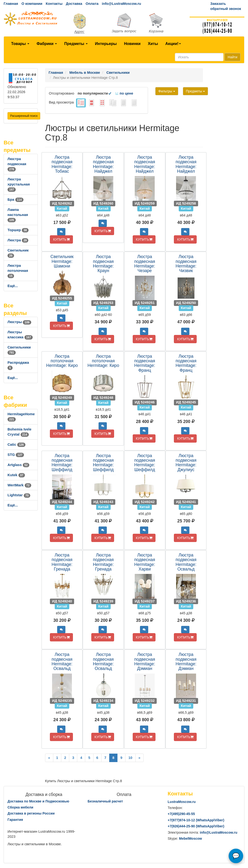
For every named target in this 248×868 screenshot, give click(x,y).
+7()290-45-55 (181, 814)
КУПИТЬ (61, 239)
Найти (232, 57)
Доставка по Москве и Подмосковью (38, 801)
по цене (124, 93)
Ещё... (13, 286)
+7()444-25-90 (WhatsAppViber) (196, 826)
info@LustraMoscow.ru (122, 4)
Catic (16, 445)
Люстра (18, 240)
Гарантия (15, 820)
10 (130, 758)
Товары (20, 44)
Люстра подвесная (17, 164)
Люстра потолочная (18, 271)
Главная (11, 4)
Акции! (173, 44)
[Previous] (49, 758)
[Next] (139, 758)
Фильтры (167, 91)
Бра (15, 200)
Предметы (76, 44)
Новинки (132, 44)
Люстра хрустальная (19, 184)
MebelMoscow (190, 838)
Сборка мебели (20, 807)
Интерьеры (106, 44)
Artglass (18, 465)
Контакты (54, 4)
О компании (32, 4)
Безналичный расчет (105, 801)
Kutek (16, 475)
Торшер (18, 230)
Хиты (153, 44)
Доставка (74, 4)
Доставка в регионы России (31, 813)
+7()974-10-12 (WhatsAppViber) (196, 820)
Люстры (19, 322)
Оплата (92, 4)
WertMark (19, 485)
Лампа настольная (18, 215)
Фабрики (47, 44)
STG (16, 455)
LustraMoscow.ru (182, 802)
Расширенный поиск (24, 116)
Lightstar (19, 495)
